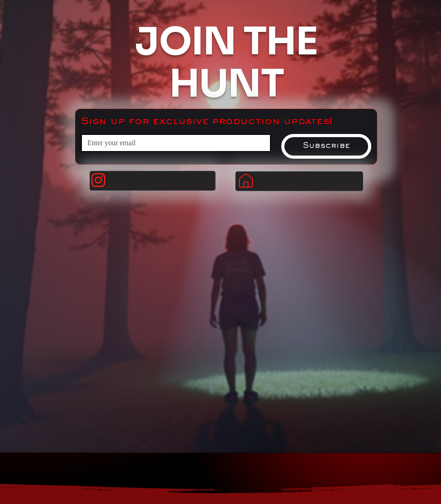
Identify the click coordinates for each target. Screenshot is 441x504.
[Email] (173, 143)
